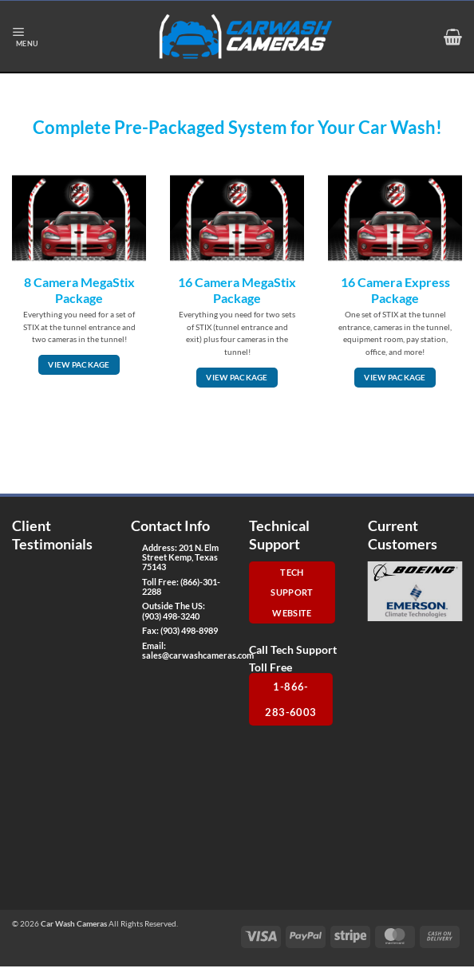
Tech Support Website (292, 592)
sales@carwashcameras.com (198, 655)
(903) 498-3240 (171, 616)
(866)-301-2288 (181, 586)
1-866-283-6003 (290, 699)
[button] (26, 36)
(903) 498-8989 (189, 630)
